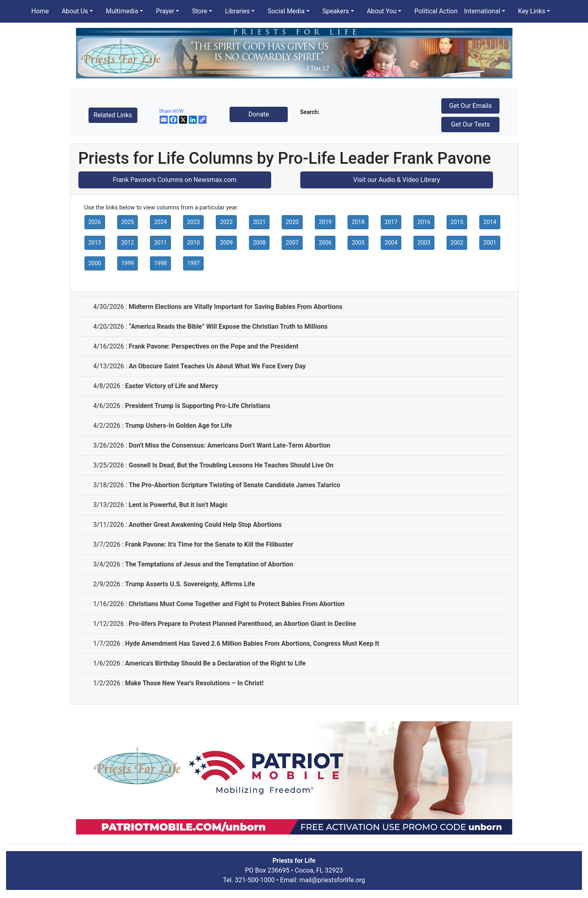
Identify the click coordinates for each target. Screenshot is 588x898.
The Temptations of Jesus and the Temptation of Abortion (209, 564)
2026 (95, 222)
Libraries (237, 11)
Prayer (165, 11)
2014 (490, 222)
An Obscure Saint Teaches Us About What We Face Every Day (217, 366)
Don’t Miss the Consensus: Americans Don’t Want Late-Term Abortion (229, 445)
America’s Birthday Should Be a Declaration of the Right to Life (215, 663)
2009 (226, 243)
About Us (75, 11)
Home (40, 11)
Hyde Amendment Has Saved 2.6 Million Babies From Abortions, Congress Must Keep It (252, 643)
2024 (160, 222)
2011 (160, 243)
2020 (292, 222)
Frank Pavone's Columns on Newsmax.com (175, 180)
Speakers (336, 11)
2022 (226, 222)
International (482, 11)
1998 (160, 263)
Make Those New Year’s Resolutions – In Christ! (194, 683)
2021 (259, 222)
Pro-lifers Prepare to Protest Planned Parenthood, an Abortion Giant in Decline (242, 624)
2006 (325, 243)
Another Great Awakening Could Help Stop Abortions (205, 525)
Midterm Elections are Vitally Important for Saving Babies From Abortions (235, 307)
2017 (391, 222)
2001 (490, 243)
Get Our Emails (470, 106)
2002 (457, 243)
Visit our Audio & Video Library (397, 180)
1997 (193, 263)
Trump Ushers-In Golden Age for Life (178, 426)
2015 (457, 222)
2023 (193, 222)
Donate (259, 114)
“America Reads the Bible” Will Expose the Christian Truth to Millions (228, 326)
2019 (325, 222)
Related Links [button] (113, 115)
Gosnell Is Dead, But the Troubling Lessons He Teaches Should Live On (231, 465)
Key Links (532, 11)
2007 (292, 243)
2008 (259, 243)
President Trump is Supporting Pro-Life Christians (197, 406)
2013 (95, 243)
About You (382, 11)
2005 (358, 243)
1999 (128, 263)
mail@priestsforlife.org (332, 880)
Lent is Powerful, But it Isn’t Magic (178, 505)
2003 (424, 243)
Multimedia (122, 11)
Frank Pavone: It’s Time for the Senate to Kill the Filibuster (209, 544)
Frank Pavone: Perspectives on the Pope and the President (213, 346)
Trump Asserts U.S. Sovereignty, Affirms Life (190, 584)
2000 (95, 263)
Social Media (286, 11)
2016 (424, 222)
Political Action (436, 11)
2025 (128, 222)
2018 (358, 222)
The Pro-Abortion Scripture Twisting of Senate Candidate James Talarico (234, 485)
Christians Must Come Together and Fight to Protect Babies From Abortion (236, 604)
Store (199, 11)
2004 (391, 243)
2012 (128, 243)
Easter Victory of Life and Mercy (171, 386)
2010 (193, 243)
